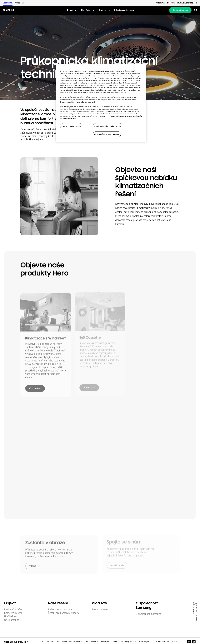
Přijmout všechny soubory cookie (107, 134)
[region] (101, 103)
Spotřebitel (8, 3)
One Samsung (12, 620)
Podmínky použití (128, 642)
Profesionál (19, 3)
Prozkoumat (160, 3)
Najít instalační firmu (180, 10)
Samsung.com (145, 642)
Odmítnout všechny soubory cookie (108, 126)
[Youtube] (190, 642)
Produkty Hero (100, 609)
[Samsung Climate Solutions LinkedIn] (194, 642)
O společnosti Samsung (149, 614)
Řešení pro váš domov (60, 609)
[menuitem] (70, 10)
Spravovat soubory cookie (165, 642)
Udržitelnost (11, 616)
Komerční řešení (13, 613)
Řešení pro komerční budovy (64, 613)
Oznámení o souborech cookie (70, 642)
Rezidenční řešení (14, 609)
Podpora (171, 3)
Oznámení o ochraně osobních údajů (102, 642)
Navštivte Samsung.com (187, 3)
